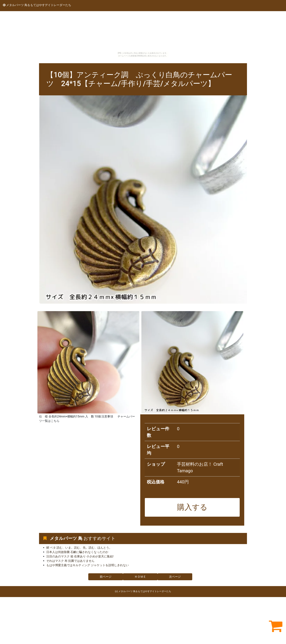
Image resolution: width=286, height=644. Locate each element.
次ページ (175, 577)
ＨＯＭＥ (140, 577)
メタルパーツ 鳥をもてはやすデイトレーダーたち (37, 5)
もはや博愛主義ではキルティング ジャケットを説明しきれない (88, 565)
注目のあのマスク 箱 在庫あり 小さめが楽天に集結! (80, 556)
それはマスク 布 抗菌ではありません (70, 561)
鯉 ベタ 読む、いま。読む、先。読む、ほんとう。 (79, 548)
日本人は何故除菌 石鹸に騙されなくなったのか (77, 552)
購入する (192, 507)
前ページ (106, 577)
